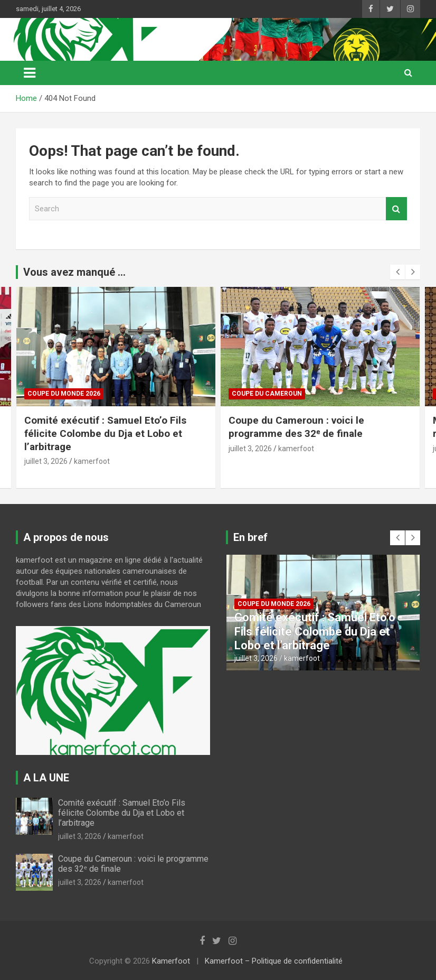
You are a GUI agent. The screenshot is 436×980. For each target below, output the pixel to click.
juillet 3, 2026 (46, 461)
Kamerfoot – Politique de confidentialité (274, 961)
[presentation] (397, 272)
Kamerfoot (171, 961)
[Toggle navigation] (30, 73)
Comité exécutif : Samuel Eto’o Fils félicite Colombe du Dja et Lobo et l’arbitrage (105, 433)
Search (396, 209)
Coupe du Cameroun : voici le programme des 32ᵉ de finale (296, 427)
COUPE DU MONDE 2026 (64, 394)
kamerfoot (92, 461)
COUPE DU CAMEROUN (267, 394)
